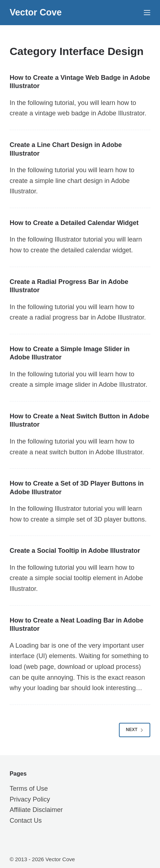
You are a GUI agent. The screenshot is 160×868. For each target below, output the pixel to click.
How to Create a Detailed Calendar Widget (74, 223)
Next (135, 730)
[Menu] (147, 13)
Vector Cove (36, 12)
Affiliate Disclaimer (36, 810)
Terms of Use (29, 789)
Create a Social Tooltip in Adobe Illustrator (75, 551)
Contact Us (26, 821)
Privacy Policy (30, 799)
